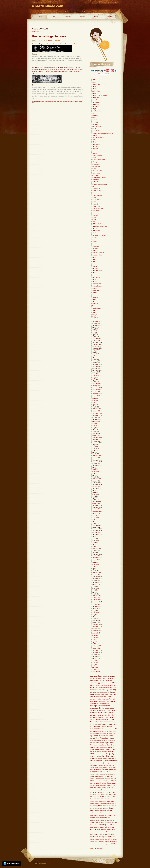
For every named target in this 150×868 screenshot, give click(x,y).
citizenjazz (94, 708)
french (102, 743)
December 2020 (97, 437)
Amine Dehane (95, 681)
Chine (94, 118)
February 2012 (97, 646)
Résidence (96, 246)
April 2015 (95, 569)
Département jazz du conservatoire (103, 133)
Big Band (95, 107)
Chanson (95, 115)
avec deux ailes (101, 685)
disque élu (110, 727)
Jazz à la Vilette (97, 171)
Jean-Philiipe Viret (109, 765)
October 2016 (96, 532)
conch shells (102, 713)
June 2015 (96, 564)
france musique (99, 740)
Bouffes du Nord (97, 111)
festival (96, 736)
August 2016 (96, 536)
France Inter (104, 738)
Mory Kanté (103, 792)
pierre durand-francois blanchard (108, 803)
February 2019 (97, 479)
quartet (105, 808)
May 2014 (95, 590)
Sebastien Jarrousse (98, 253)
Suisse (94, 275)
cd (114, 699)
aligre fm (110, 678)
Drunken (111, 729)
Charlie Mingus (95, 703)
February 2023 (97, 384)
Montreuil (95, 204)
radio (92, 810)
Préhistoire (106, 806)
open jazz (96, 797)
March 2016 (96, 547)
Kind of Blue (97, 770)
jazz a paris (110, 756)
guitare (97, 749)
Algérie (94, 89)
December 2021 (97, 413)
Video (94, 310)
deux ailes (94, 676)
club (100, 708)
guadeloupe (104, 747)
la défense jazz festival (99, 177)
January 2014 (96, 598)
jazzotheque (41, 101)
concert (107, 710)
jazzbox (106, 763)
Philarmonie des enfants (100, 226)
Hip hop (95, 162)
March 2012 (96, 644)
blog (46, 101)
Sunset (94, 279)
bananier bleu (112, 685)
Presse (94, 233)
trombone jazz (103, 834)
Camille (109, 697)
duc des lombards (107, 731)
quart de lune (98, 808)
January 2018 (96, 503)
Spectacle (95, 268)
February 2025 (97, 338)
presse (100, 806)
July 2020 (95, 446)
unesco (97, 839)
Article (94, 93)
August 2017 (96, 513)
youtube (108, 844)
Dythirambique (94, 734)
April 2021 (95, 430)
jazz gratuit (99, 761)
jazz (36, 101)
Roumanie (95, 248)
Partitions (82, 17)
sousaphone (108, 823)
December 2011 (97, 650)
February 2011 (97, 672)
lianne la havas (100, 779)
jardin (92, 756)
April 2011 (95, 667)
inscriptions (98, 754)
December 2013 (97, 600)
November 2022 (97, 390)
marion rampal (96, 783)
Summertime (96, 277)
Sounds (95, 266)
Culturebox (106, 720)
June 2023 (96, 376)
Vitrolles (115, 839)
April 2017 (95, 521)
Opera (94, 217)
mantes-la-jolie (106, 781)
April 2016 (95, 544)
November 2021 (97, 415)
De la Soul (95, 131)
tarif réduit (104, 830)
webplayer (102, 842)
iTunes (94, 169)
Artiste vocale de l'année (100, 95)
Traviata (95, 293)
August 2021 (96, 421)
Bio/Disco (68, 17)
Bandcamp (96, 102)
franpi (97, 743)
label (97, 774)
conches (110, 713)
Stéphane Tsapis (94, 825)
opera (102, 797)
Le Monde (95, 182)
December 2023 (97, 364)
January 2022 (96, 411)
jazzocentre (112, 763)
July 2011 (95, 660)
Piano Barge (96, 231)
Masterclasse (96, 193)
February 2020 (97, 456)
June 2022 (96, 400)
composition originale (97, 710)
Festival (95, 153)
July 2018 (95, 492)
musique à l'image (95, 795)
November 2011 (97, 653)
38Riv (94, 80)
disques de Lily (95, 729)
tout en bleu (96, 290)
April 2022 (95, 405)
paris (99, 799)
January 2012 (96, 648)
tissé (100, 832)
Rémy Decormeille (106, 811)
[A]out (94, 82)
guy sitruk (103, 749)
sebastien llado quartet (68, 101)
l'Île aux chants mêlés (109, 769)
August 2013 (96, 609)
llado (76, 101)
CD (93, 113)
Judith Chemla (94, 767)
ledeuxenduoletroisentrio (100, 184)
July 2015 (95, 562)
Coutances (98, 720)
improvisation (96, 164)
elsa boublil (103, 734)
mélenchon (93, 788)
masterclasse (106, 783)
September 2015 (97, 558)
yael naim (103, 844)
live (93, 186)
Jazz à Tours (96, 173)
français (93, 743)
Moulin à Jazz (96, 206)
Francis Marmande (110, 740)
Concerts (95, 122)
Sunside (95, 282)
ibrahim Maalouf (108, 752)
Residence (96, 244)
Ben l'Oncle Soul (96, 690)
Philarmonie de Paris (99, 224)
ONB (92, 797)
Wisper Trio (97, 844)
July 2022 (95, 398)
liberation (108, 779)
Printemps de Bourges (99, 235)
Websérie (95, 317)
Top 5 (104, 832)
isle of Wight (96, 166)
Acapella (106, 676)
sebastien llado (94, 815)
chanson (102, 701)
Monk (94, 202)
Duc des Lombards (98, 138)
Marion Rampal (97, 191)
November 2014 (97, 579)
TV (93, 302)
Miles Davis (96, 200)
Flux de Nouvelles (97, 849)
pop (91, 806)
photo (113, 801)
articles (109, 683)
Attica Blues (96, 98)
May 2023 (95, 378)
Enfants (95, 146)
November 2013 (97, 602)
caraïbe (99, 699)
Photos (96, 17)
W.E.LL (96, 842)
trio (93, 295)
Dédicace (98, 724)
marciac (113, 781)
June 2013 (96, 613)
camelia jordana (101, 697)
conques (98, 715)
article (103, 683)
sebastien (112, 813)
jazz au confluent (96, 758)
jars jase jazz (98, 756)
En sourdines (96, 144)
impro (92, 754)
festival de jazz (104, 736)
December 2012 (97, 624)
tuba (111, 837)
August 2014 (96, 584)
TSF (105, 837)
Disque (94, 135)
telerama (109, 830)
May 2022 (95, 403)
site (105, 820)
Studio (94, 273)
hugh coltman (97, 752)
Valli (106, 839)
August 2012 (96, 633)
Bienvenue (96, 104)
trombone (95, 297)
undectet (92, 839)
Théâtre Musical (97, 284)
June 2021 (96, 426)
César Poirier (94, 701)
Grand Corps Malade (99, 160)
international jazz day (108, 754)
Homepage (36, 31)
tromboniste (94, 837)
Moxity (113, 792)
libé (112, 779)
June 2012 (96, 637)
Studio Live (97, 827)
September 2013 (97, 606)
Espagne (95, 149)
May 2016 (95, 542)
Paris (94, 222)
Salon (94, 251)
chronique (94, 706)
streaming (103, 825)
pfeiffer (109, 801)
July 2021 (95, 423)
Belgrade (113, 687)
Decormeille (108, 722)
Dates (54, 17)
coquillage (101, 717)
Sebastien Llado (97, 255)
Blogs (59, 40)
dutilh (115, 731)
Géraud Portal (102, 745)
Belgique (106, 687)
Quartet (95, 237)
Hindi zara (109, 749)
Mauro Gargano (97, 195)
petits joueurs (102, 801)
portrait (95, 806)
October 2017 (96, 509)
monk (92, 790)
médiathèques (111, 785)
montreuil (98, 790)
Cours (94, 129)
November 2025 (97, 321)
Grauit (97, 747)
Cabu (110, 694)
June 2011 (96, 663)
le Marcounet (110, 774)
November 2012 (97, 626)
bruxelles (105, 694)
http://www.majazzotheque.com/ (72, 44)
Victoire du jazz (97, 308)
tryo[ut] (94, 299)
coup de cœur (59, 101)
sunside (93, 829)
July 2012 (95, 635)
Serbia (94, 257)
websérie (108, 841)
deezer (92, 724)
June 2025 (96, 331)
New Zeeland (96, 211)
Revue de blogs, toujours (49, 36)
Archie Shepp (96, 91)
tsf (108, 837)
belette (100, 687)
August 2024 (96, 350)
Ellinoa (94, 142)
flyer (97, 738)
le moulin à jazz (99, 776)
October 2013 (96, 604)
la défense (94, 772)
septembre (104, 818)
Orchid (94, 220)
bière (103, 690)
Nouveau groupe (97, 213)
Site (94, 259)
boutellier (98, 694)
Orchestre (107, 797)
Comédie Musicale (108, 708)
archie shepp (110, 680)
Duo (94, 140)
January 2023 (96, 386)
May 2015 (95, 567)
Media (94, 197)
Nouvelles (50, 40)
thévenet (96, 832)
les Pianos (108, 776)
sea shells (106, 813)
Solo (94, 262)
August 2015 (96, 560)
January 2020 (96, 458)
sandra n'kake (100, 813)
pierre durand (95, 803)
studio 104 (110, 825)
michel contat (101, 788)
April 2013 (95, 617)
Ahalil (94, 87)
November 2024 (97, 344)
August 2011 (96, 658)
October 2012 (96, 629)
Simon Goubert (100, 820)
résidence (93, 813)
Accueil (40, 17)
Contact (49, 863)
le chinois (102, 774)
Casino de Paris (107, 699)
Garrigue (93, 745)
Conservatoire (97, 127)
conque (93, 715)
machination (98, 781)
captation (93, 699)
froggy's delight (109, 743)
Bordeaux (93, 692)
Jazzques (101, 765)
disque (53, 101)
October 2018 (96, 486)
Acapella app (96, 84)
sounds (102, 822)
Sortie (94, 264)
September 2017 (97, 511)
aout (103, 681)
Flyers (94, 158)
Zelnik (113, 844)
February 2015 (97, 573)
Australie (95, 100)
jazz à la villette (107, 758)
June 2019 (96, 471)
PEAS (103, 799)
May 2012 (95, 640)
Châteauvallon (105, 703)
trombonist (111, 834)
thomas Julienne (97, 286)
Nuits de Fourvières (111, 795)
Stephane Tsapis (97, 271)
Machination (96, 189)
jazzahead (100, 763)
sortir (97, 823)
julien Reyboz (103, 767)
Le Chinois (96, 180)
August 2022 (96, 396)
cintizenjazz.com (104, 706)
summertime (104, 827)
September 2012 (97, 631)
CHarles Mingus (110, 701)
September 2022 (97, 394)
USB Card (95, 304)
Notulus (103, 795)
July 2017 (95, 516)
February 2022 (97, 409)
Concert (95, 120)
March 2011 (96, 669)
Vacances (95, 306)
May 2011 (95, 665)
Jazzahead (96, 175)
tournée (95, 288)
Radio (94, 240)
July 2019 (95, 469)
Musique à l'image (98, 208)
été (93, 151)
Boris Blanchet (102, 692)
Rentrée (95, 242)
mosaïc (49, 101)
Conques (110, 17)
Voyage (95, 315)
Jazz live (106, 761)
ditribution (105, 729)
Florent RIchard (97, 155)
